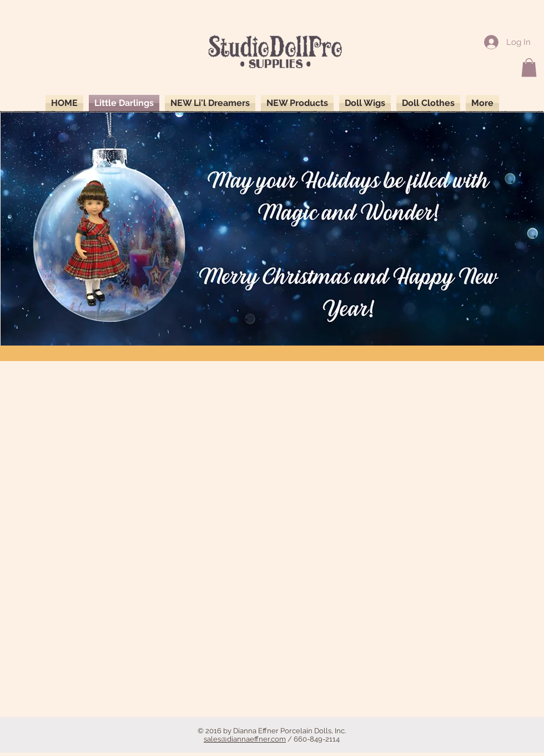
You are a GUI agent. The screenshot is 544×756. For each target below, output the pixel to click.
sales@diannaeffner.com (245, 739)
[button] (529, 67)
